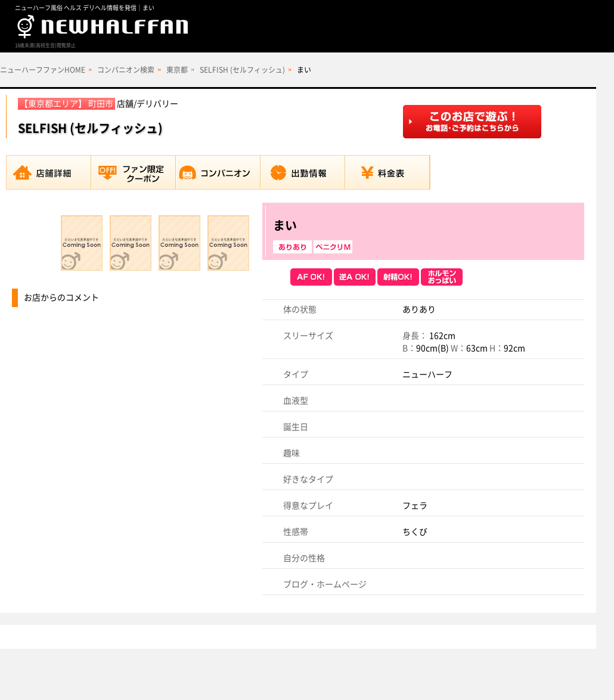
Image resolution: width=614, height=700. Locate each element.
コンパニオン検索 (126, 70)
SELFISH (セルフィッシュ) (242, 70)
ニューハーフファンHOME (43, 70)
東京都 (177, 70)
